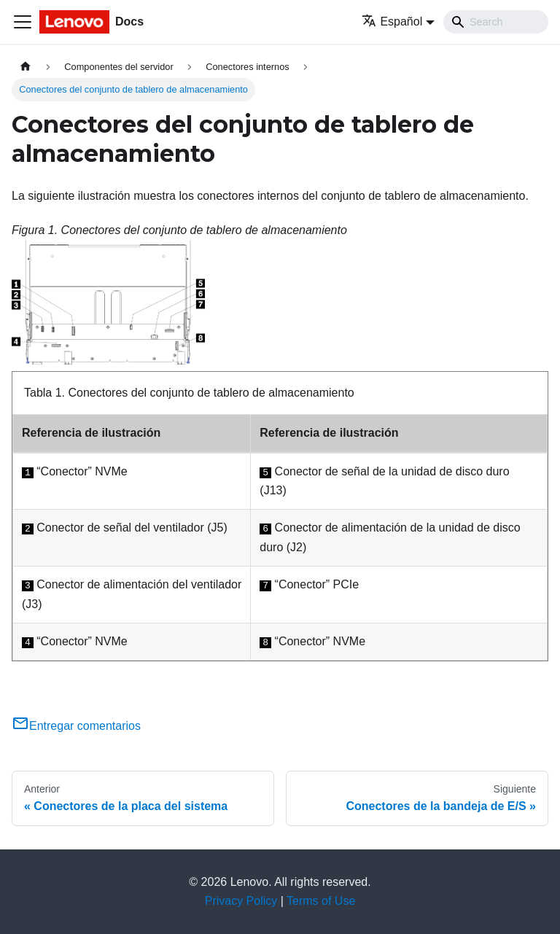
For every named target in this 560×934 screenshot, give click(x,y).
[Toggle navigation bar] (23, 22)
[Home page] (26, 67)
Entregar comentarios (76, 726)
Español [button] (392, 22)
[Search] (496, 22)
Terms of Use (321, 901)
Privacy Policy (241, 901)
